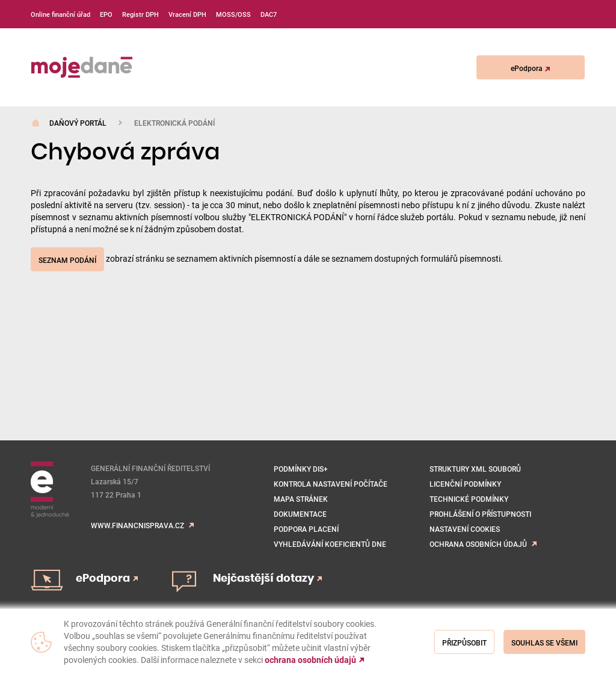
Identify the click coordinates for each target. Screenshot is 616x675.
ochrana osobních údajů (310, 660)
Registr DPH (140, 14)
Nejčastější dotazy (267, 579)
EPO (106, 14)
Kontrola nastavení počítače (331, 484)
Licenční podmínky (465, 484)
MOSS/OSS (233, 14)
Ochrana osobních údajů (478, 544)
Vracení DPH (187, 14)
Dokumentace (300, 514)
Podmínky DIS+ (301, 469)
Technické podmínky (469, 499)
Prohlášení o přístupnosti (480, 514)
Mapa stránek (301, 499)
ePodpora (530, 68)
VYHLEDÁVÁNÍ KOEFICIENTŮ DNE (330, 544)
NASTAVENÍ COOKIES (465, 529)
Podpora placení (306, 529)
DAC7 (269, 14)
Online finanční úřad (60, 14)
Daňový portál (78, 123)
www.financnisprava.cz (137, 525)
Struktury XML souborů (475, 469)
